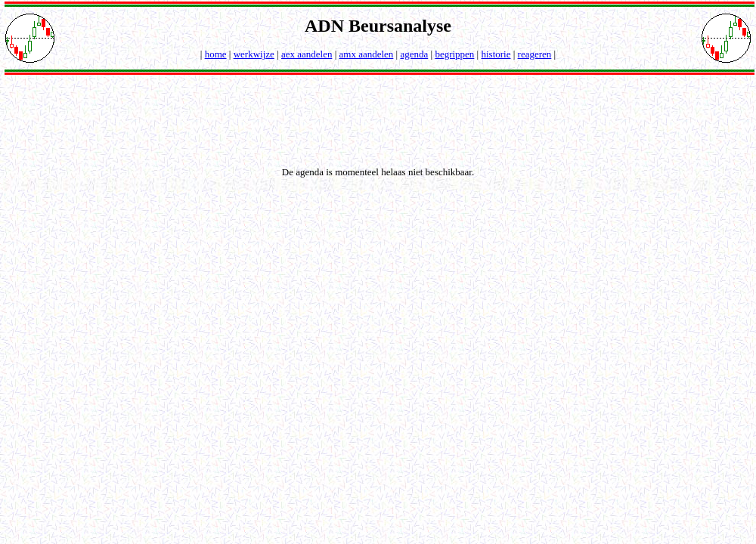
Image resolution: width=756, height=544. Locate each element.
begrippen (454, 54)
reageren (535, 54)
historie (496, 54)
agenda (414, 54)
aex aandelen (307, 54)
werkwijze (254, 54)
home (216, 54)
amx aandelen (367, 54)
